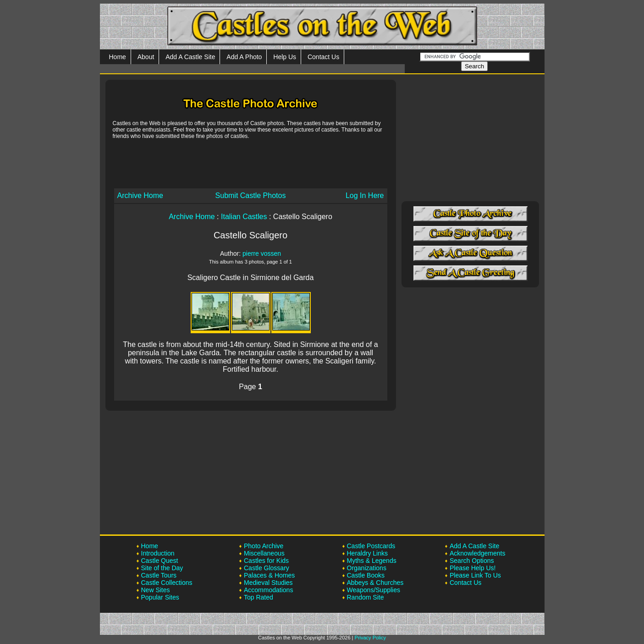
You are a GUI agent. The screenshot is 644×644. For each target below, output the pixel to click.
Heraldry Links (367, 553)
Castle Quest (160, 561)
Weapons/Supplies (374, 590)
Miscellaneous (264, 553)
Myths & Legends (372, 561)
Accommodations (268, 590)
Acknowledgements (477, 553)
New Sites (156, 590)
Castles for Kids (266, 561)
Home (118, 57)
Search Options (472, 561)
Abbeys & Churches (375, 583)
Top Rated (259, 597)
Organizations (367, 568)
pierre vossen (262, 253)
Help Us (285, 57)
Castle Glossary (267, 568)
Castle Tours (159, 575)
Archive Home (140, 195)
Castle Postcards (371, 546)
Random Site (366, 597)
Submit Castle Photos (251, 195)
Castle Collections (167, 583)
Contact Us (323, 57)
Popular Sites (160, 597)
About (146, 57)
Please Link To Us (475, 575)
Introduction (158, 553)
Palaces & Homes (269, 575)
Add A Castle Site (190, 57)
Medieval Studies (268, 583)
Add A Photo (244, 57)
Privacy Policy (370, 638)
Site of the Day (162, 568)
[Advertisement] (251, 163)
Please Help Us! (473, 568)
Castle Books (366, 575)
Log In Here (365, 195)
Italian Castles (244, 217)
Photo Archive (264, 546)
